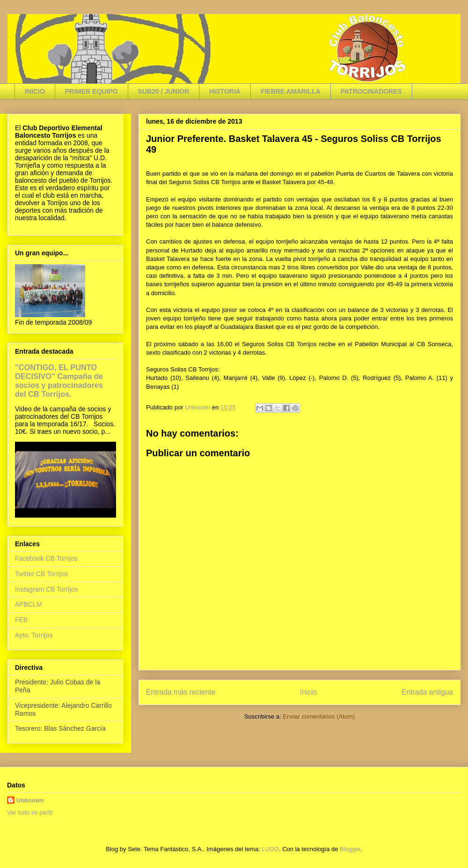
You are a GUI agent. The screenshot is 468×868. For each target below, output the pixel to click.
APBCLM (29, 604)
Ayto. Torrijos (34, 635)
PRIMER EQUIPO (91, 91)
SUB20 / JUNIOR (164, 91)
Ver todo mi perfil (30, 812)
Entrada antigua (427, 692)
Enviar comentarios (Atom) (319, 716)
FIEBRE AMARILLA (291, 91)
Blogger (350, 849)
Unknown (30, 800)
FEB (21, 620)
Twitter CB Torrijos (41, 574)
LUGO (270, 849)
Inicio (308, 692)
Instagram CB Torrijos (46, 589)
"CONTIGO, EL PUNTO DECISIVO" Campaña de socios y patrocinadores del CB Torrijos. (59, 381)
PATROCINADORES (371, 91)
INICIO (35, 91)
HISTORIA (225, 91)
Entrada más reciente (181, 692)
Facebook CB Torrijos (46, 558)
